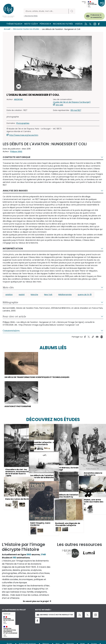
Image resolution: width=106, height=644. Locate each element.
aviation (9, 295)
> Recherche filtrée (31, 16)
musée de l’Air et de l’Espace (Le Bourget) (72, 102)
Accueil (7, 29)
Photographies (23, 123)
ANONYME (18, 99)
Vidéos (79, 24)
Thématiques (14, 24)
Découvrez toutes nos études (27, 29)
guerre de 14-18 (85, 295)
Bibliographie (10, 302)
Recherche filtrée (63, 24)
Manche (34, 295)
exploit (22, 295)
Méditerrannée (65, 295)
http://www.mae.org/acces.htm (24, 135)
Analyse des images (15, 191)
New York (48, 295)
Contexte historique (17, 157)
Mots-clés (30, 24)
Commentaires (11, 331)
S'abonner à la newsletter (96, 16)
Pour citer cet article (14, 316)
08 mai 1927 (76, 110)
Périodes (45, 24)
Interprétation (13, 248)
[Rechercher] (46, 11)
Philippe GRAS (16, 151)
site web (59, 105)
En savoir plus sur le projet (36, 601)
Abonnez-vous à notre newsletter (55, 615)
